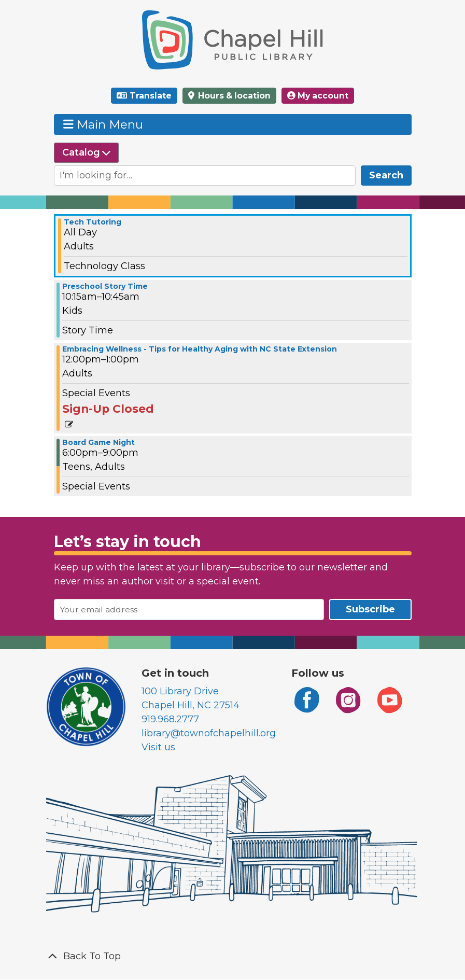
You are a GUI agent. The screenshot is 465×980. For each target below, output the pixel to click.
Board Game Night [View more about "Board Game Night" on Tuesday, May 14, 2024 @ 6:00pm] (98, 442)
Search (386, 175)
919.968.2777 (170, 719)
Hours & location (233, 96)
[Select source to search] (86, 153)
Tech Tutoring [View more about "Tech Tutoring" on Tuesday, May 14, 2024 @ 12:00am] (93, 222)
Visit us (158, 747)
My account (318, 96)
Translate (151, 96)
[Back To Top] (233, 956)
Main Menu (103, 124)
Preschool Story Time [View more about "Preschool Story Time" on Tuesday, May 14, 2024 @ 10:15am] (105, 286)
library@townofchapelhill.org (209, 733)
